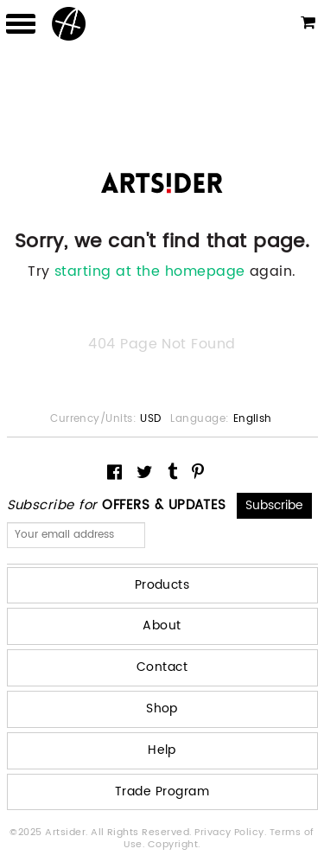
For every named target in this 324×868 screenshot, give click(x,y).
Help (162, 750)
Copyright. (174, 845)
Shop (162, 708)
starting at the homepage (150, 271)
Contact (162, 667)
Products (162, 585)
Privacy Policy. (232, 833)
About (162, 625)
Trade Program (162, 791)
